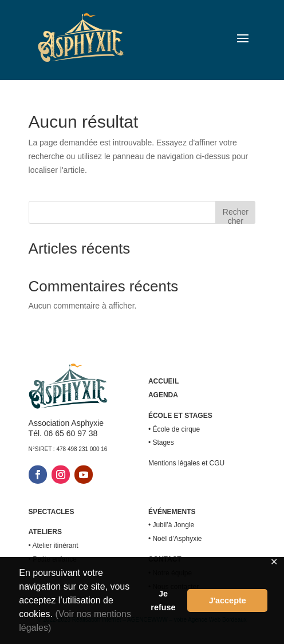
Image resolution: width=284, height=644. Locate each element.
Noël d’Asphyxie (177, 539)
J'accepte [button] (228, 600)
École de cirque (176, 429)
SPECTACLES (52, 512)
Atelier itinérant (55, 546)
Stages (163, 442)
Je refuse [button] (163, 600)
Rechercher (236, 216)
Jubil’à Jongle (173, 525)
